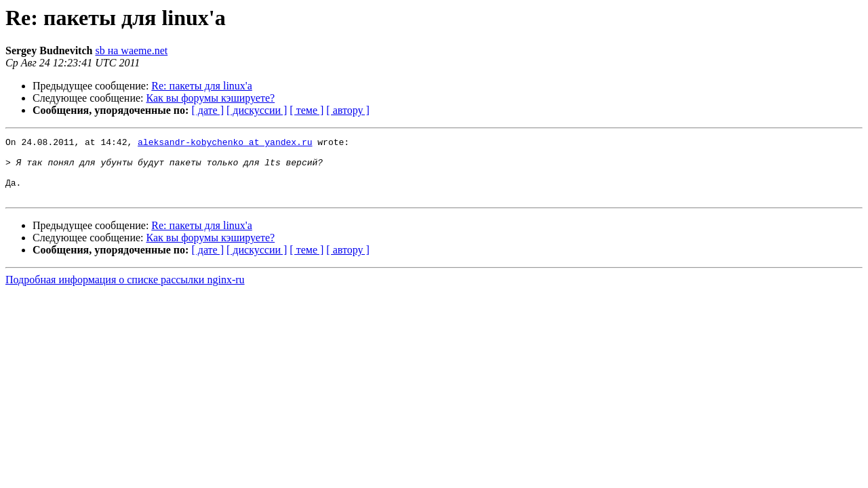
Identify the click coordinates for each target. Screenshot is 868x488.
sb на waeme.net (131, 50)
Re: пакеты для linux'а (201, 86)
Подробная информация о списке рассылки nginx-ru (125, 292)
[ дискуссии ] (257, 110)
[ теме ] (307, 110)
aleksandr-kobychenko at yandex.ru (225, 144)
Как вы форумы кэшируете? (211, 98)
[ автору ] (348, 110)
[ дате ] (208, 110)
